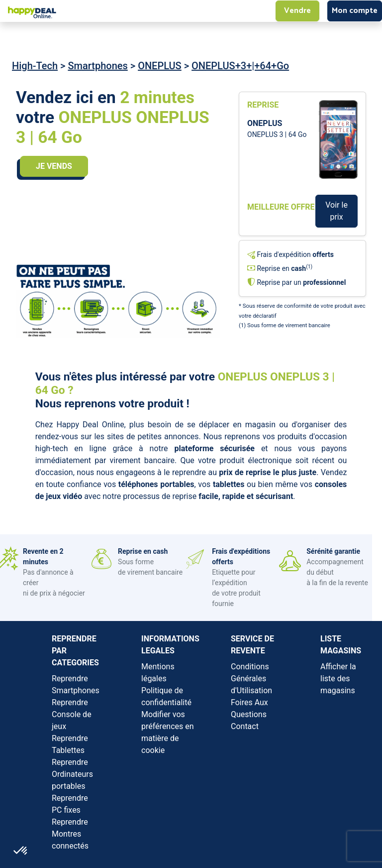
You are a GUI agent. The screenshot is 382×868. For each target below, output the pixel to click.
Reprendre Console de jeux (72, 714)
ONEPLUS (160, 66)
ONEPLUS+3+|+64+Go (240, 66)
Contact (245, 726)
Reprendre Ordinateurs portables (72, 774)
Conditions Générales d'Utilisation (251, 679)
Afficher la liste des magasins (338, 679)
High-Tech (35, 66)
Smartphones (97, 66)
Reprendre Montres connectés (70, 834)
